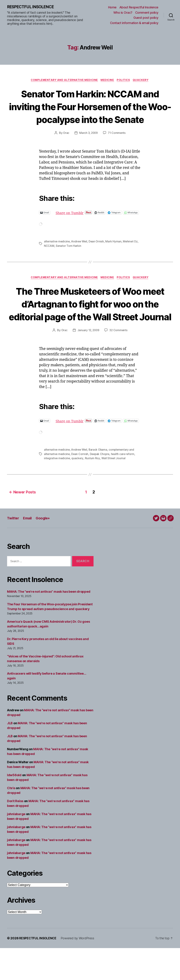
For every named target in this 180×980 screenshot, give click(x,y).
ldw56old (14, 807)
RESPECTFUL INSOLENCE (32, 7)
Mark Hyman (115, 258)
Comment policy (147, 13)
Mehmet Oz (132, 258)
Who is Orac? (123, 13)
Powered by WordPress (79, 970)
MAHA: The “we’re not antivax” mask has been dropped (49, 623)
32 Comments (119, 360)
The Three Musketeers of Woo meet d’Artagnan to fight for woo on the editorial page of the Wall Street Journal (90, 327)
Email (29, 550)
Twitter (13, 550)
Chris (11, 820)
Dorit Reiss (15, 833)
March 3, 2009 (89, 146)
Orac (66, 146)
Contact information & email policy (134, 23)
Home (112, 7)
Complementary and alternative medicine (63, 81)
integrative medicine (57, 491)
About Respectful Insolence (139, 7)
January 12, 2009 (88, 360)
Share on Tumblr (82, 226)
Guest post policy (146, 18)
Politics (125, 81)
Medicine (108, 81)
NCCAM (49, 262)
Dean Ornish (98, 258)
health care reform (124, 487)
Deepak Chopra (101, 487)
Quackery (143, 81)
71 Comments (117, 146)
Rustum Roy (93, 491)
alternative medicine (57, 258)
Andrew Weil (80, 258)
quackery (78, 491)
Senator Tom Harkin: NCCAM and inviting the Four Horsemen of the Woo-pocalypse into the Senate (90, 113)
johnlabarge (16, 846)
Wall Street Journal (114, 491)
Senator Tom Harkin (69, 262)
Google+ (45, 550)
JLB (10, 755)
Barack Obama (100, 483)
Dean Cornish (81, 487)
